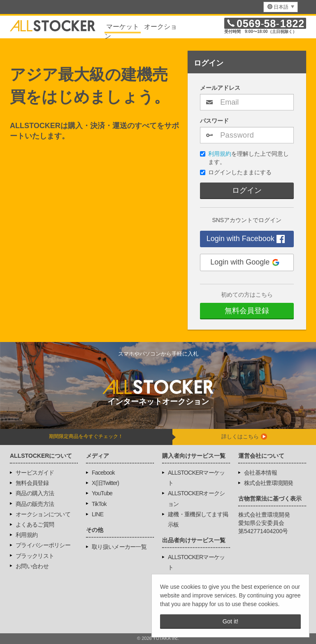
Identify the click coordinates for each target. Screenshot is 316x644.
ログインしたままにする (236, 172)
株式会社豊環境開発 (269, 483)
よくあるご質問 (35, 525)
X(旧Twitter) (105, 483)
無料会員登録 (247, 311)
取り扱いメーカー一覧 (119, 547)
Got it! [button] (230, 621)
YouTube (102, 493)
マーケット (123, 27)
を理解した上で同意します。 (244, 158)
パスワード (214, 121)
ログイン (247, 190)
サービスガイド (35, 473)
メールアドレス (220, 88)
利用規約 (220, 154)
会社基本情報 (260, 473)
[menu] (281, 7)
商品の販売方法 (35, 504)
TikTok (99, 504)
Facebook (103, 473)
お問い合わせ (32, 566)
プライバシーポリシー (43, 545)
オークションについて (43, 514)
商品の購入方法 (35, 493)
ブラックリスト (35, 556)
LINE (98, 514)
